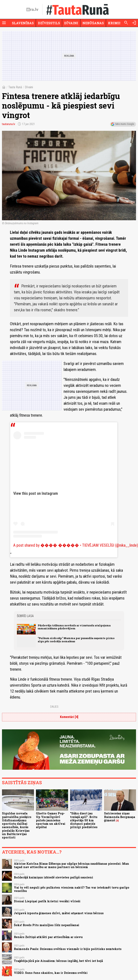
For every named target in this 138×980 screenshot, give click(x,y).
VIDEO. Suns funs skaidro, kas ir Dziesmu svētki (51, 973)
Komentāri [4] (69, 717)
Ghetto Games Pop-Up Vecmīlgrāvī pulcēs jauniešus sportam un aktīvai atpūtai (51, 820)
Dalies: (55, 707)
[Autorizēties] (134, 23)
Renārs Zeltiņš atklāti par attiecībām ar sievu (48, 937)
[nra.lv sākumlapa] (32, 10)
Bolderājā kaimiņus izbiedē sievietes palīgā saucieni (54, 877)
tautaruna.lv (9, 124)
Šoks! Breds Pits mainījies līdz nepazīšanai (47, 925)
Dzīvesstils (49, 23)
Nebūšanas (93, 23)
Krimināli (118, 23)
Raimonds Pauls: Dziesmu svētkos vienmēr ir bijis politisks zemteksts (68, 949)
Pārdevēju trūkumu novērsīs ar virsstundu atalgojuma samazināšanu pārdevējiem (74, 627)
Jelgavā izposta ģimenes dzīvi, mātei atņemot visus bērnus (59, 913)
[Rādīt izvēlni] (4, 23)
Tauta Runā (15, 87)
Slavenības (23, 23)
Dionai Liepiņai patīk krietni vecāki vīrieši (47, 901)
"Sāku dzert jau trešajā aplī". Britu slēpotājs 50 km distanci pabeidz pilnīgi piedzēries (84, 820)
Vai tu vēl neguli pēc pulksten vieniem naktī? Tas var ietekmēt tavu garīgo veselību (72, 889)
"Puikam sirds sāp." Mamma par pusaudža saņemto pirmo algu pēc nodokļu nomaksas (76, 640)
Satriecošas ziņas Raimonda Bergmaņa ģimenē (120, 817)
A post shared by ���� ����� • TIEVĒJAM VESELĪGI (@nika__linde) (76, 545)
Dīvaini (71, 23)
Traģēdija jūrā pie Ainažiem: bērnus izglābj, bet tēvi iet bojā (58, 961)
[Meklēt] (126, 23)
